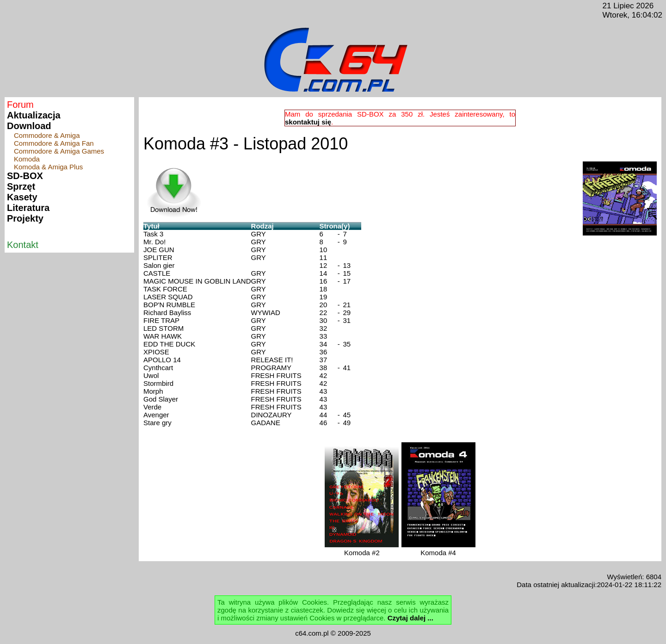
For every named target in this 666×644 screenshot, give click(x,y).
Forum (20, 105)
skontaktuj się (308, 122)
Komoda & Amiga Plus (48, 167)
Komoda (27, 159)
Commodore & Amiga (47, 135)
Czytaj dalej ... (410, 618)
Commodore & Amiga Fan (54, 143)
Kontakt (23, 245)
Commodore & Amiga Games (59, 151)
